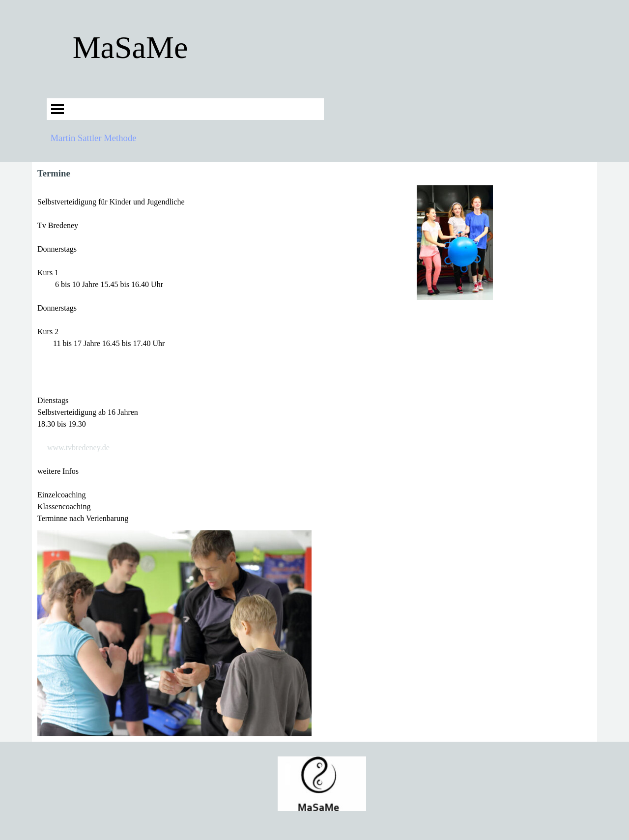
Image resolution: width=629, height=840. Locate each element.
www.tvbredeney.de (78, 448)
